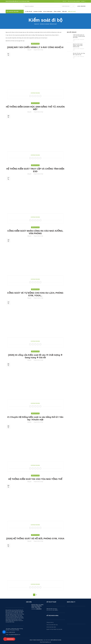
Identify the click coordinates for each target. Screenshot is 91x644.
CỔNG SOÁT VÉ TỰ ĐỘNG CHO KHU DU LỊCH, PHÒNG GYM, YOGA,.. (35, 294)
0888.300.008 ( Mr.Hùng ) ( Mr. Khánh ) (52, 609)
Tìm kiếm (73, 6)
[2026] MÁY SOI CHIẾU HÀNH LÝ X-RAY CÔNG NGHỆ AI (35, 47)
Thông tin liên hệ (50, 622)
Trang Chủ (36, 24)
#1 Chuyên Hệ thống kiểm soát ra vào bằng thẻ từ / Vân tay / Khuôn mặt (35, 418)
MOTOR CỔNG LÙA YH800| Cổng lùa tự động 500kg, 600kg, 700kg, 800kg (37, 606)
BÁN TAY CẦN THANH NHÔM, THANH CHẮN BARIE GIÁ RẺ (78, 45)
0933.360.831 (49, 610)
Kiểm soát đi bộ (35, 44)
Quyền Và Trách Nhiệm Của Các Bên (54, 629)
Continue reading (35, 93)
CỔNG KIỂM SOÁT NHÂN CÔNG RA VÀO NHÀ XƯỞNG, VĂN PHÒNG (35, 232)
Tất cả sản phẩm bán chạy (52, 625)
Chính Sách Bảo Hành (51, 627)
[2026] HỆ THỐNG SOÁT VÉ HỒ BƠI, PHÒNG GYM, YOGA (35, 539)
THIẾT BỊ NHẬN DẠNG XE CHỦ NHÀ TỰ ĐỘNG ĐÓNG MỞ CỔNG (79, 36)
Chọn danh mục (66, 6)
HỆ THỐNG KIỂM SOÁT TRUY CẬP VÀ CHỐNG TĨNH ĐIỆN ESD (35, 170)
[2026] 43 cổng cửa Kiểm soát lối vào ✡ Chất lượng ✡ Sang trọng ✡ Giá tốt (35, 356)
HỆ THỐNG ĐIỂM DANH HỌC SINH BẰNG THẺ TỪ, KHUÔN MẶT (35, 108)
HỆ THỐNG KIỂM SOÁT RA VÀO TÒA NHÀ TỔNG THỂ (35, 479)
